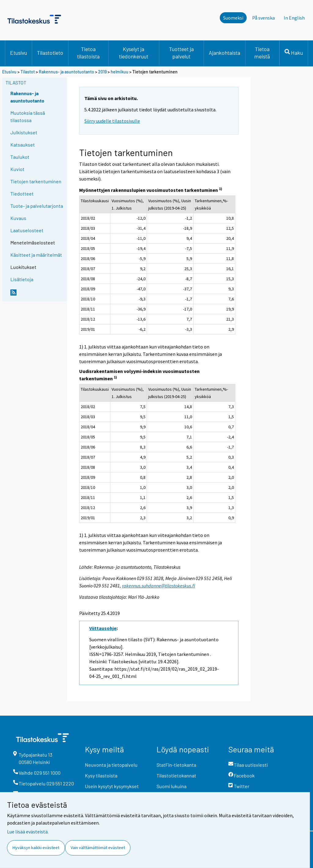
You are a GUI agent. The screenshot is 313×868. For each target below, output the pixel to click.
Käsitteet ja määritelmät (36, 255)
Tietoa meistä (262, 53)
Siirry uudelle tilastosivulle (112, 121)
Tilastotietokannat (176, 775)
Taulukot (20, 157)
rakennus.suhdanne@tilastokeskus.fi (158, 586)
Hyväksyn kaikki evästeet (36, 848)
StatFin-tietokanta (176, 765)
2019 (102, 72)
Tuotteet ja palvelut (181, 53)
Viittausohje (103, 628)
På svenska (263, 18)
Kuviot (17, 169)
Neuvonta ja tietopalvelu (111, 765)
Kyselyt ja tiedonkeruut (134, 53)
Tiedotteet (22, 194)
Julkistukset (24, 132)
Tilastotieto (50, 53)
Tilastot (28, 72)
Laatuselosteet (27, 230)
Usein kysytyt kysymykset (112, 786)
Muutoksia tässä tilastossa (28, 116)
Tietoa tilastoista (88, 53)
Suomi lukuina (171, 786)
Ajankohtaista (225, 53)
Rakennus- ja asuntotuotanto (67, 72)
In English (294, 18)
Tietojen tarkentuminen (36, 181)
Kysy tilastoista (101, 775)
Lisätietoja (22, 279)
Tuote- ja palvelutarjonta (37, 206)
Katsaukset (23, 145)
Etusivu (18, 53)
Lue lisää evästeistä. (28, 832)
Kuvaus (18, 218)
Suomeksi (233, 18)
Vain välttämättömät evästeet (98, 848)
